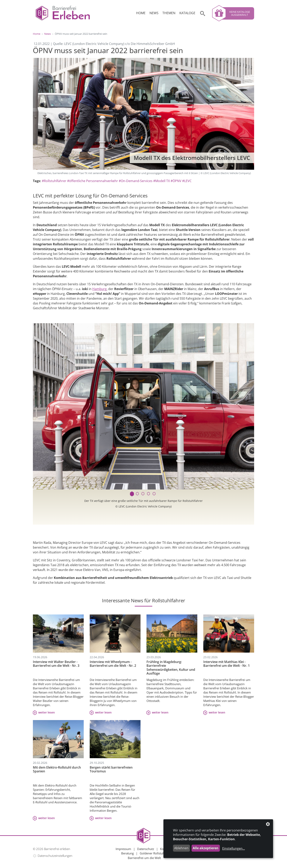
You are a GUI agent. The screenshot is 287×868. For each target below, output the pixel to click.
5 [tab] (155, 494)
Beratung (127, 853)
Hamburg (99, 289)
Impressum (123, 849)
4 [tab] (149, 494)
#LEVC (187, 181)
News (154, 13)
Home (141, 13)
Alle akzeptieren (206, 848)
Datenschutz (146, 849)
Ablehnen (181, 848)
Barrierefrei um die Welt (144, 858)
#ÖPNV (176, 181)
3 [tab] (143, 494)
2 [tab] (138, 494)
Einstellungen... (234, 848)
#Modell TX (162, 181)
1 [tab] (132, 494)
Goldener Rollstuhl (152, 853)
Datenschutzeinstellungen (55, 856)
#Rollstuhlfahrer (54, 181)
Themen (169, 13)
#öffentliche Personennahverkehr (93, 181)
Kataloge (187, 13)
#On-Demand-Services (136, 181)
